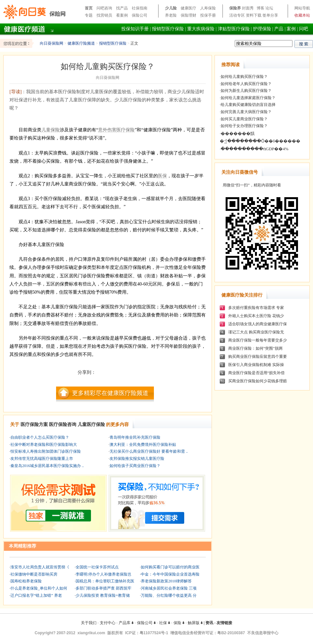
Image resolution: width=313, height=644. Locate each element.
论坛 (269, 8)
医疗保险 (126, 130)
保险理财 (188, 15)
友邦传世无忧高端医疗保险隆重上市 (42, 459)
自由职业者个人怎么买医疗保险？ (40, 437)
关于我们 (89, 623)
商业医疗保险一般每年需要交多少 (258, 340)
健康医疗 (188, 8)
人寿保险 (208, 8)
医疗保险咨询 (63, 424)
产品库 (126, 623)
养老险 (171, 15)
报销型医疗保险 (168, 29)
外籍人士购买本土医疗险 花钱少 (256, 316)
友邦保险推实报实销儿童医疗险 (137, 459)
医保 (162, 176)
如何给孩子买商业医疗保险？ (135, 466)
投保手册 (208, 15)
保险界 (235, 8)
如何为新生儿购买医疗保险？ (246, 91)
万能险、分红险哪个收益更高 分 (169, 595)
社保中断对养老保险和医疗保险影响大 (44, 445)
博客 (261, 8)
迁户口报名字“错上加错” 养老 (36, 595)
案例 (291, 29)
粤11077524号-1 (154, 633)
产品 (279, 29)
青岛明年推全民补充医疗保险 (135, 437)
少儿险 (171, 8)
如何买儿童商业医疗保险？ (244, 119)
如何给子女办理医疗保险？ (244, 126)
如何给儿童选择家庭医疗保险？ (248, 98)
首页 (89, 8)
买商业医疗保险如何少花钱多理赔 (258, 381)
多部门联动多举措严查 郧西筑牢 (104, 588)
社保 (165, 623)
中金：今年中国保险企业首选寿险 (170, 574)
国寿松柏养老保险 (26, 581)
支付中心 (108, 623)
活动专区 (237, 15)
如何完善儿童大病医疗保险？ (246, 112)
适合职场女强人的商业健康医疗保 (258, 324)
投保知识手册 (135, 29)
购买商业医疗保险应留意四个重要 (258, 357)
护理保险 (262, 29)
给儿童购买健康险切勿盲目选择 (248, 105)
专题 (89, 15)
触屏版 (195, 623)
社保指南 (140, 8)
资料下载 (254, 15)
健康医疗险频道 (81, 43)
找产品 (122, 8)
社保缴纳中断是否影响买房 (34, 574)
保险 (179, 623)
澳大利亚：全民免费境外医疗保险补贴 (143, 445)
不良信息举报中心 (263, 633)
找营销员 (104, 15)
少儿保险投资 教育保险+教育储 (103, 595)
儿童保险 (51, 130)
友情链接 (224, 623)
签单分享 (270, 15)
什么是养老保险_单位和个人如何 (39, 588)
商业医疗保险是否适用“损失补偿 (256, 373)
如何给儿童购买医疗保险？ (244, 77)
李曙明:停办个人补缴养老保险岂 (104, 574)
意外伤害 (107, 130)
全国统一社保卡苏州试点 (97, 567)
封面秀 (248, 8)
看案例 (122, 15)
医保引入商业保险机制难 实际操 (256, 365)
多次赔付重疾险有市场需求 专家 (256, 308)
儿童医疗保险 (91, 424)
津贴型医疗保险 (234, 29)
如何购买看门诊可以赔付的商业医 (170, 567)
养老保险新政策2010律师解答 (166, 581)
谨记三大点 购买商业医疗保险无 (256, 332)
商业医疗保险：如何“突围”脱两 (255, 348)
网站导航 (302, 8)
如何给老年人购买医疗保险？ (246, 84)
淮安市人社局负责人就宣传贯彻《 (40, 567)
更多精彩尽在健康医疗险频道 (110, 393)
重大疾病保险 (201, 29)
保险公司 (140, 15)
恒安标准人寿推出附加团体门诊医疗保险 (46, 451)
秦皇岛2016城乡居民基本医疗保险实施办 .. (47, 466)
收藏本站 (302, 15)
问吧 (304, 29)
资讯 (209, 623)
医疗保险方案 (34, 424)
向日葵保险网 (52, 43)
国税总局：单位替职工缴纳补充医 (105, 581)
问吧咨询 (104, 8)
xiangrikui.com (91, 633)
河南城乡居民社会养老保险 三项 (169, 588)
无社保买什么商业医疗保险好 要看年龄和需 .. (149, 451)
